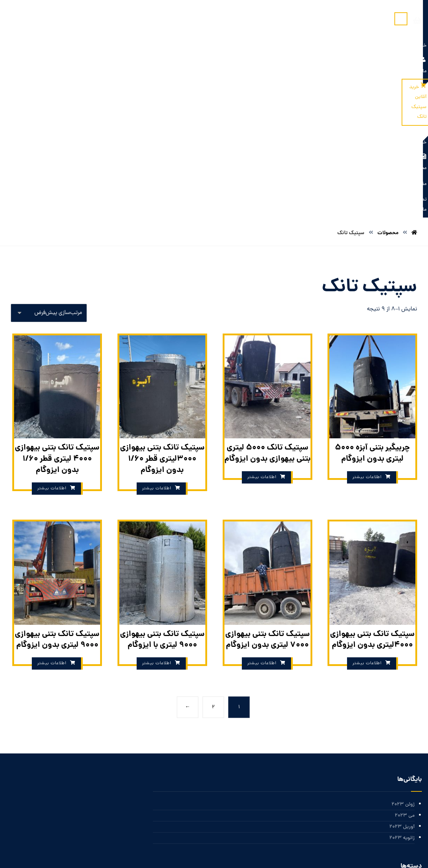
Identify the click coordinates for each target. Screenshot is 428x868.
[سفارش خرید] (49, 128)
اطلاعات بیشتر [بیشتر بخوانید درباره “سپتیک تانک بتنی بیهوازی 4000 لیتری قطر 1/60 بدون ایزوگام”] (52, 304)
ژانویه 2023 (402, 654)
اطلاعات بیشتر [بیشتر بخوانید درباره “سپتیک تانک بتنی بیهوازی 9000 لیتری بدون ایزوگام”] (52, 479)
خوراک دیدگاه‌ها (398, 796)
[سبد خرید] (25, 21)
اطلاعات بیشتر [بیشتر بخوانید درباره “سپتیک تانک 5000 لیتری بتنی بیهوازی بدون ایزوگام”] (262, 292)
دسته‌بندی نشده (398, 719)
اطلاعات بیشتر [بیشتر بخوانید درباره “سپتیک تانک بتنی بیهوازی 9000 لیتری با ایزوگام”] (157, 479)
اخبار (410, 708)
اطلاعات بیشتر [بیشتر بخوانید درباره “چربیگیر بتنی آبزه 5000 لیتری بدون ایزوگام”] (367, 292)
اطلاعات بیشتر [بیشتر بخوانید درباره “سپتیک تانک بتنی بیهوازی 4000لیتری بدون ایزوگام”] (367, 479)
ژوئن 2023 (403, 620)
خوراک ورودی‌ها (398, 784)
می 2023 (405, 631)
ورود (410, 773)
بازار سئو (277, 855)
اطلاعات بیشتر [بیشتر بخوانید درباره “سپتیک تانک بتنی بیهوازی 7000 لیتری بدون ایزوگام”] (262, 479)
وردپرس (407, 807)
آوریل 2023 (402, 643)
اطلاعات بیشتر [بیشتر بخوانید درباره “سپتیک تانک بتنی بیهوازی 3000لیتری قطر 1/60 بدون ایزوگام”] (157, 304)
